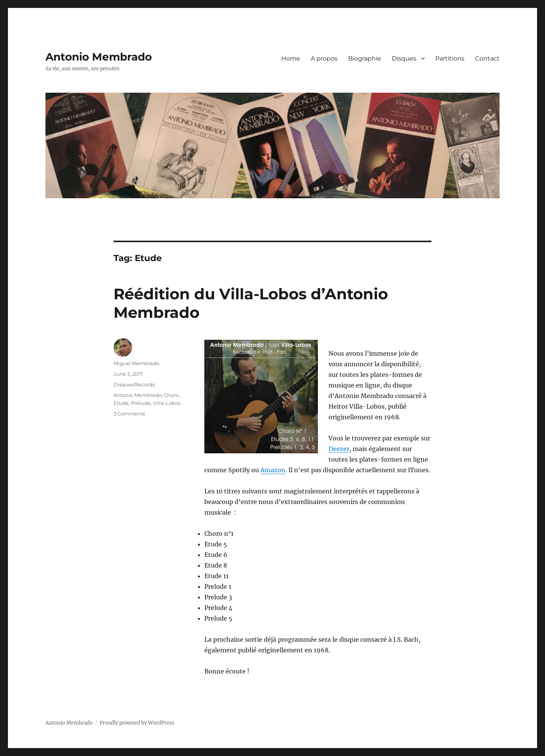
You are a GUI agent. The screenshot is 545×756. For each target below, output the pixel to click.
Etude (121, 403)
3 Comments (129, 414)
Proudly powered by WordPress (137, 723)
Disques (404, 58)
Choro (171, 395)
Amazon (273, 470)
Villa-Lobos (167, 403)
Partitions (450, 58)
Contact (487, 58)
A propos (324, 58)
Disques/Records (134, 384)
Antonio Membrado (99, 57)
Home (291, 58)
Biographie (365, 58)
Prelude (141, 403)
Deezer (339, 449)
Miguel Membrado (136, 363)
